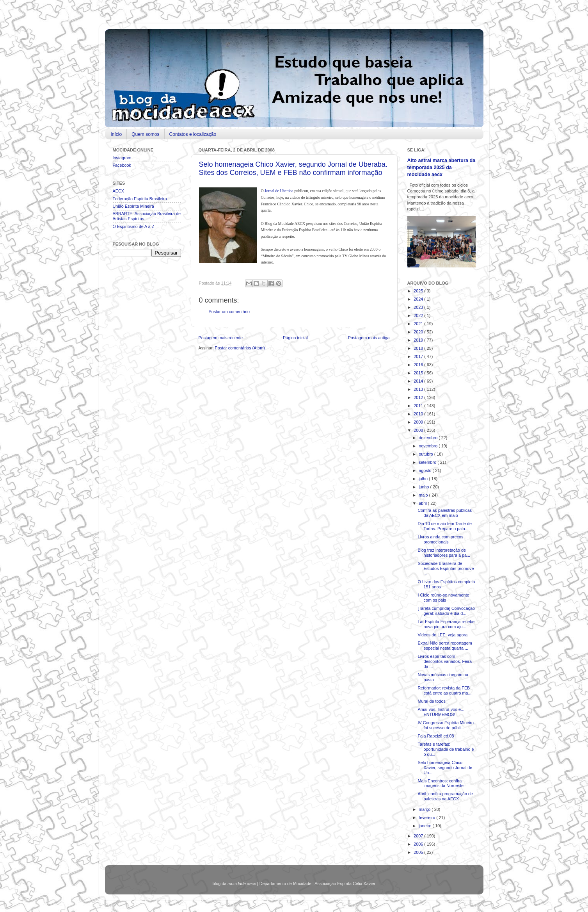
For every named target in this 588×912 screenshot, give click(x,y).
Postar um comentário (229, 312)
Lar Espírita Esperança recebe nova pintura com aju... (446, 624)
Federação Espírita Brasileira (140, 199)
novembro (429, 446)
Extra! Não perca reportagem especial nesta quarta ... (445, 646)
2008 (419, 430)
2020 (419, 332)
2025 (419, 291)
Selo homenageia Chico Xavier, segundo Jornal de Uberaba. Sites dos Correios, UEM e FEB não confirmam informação (293, 168)
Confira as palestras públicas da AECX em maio (445, 513)
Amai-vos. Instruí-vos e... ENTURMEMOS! (441, 712)
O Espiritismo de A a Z (134, 226)
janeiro (425, 826)
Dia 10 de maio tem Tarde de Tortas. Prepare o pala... (444, 526)
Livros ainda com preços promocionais (440, 539)
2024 (419, 299)
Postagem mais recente (221, 338)
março (425, 809)
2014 (419, 381)
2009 (419, 422)
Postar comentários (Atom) (240, 348)
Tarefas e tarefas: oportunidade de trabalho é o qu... (446, 749)
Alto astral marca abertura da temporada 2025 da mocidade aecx (441, 167)
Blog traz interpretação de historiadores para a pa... (444, 553)
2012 (419, 397)
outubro (426, 454)
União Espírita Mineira (133, 206)
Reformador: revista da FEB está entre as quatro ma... (444, 690)
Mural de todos (431, 701)
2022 (419, 315)
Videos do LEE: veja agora (442, 635)
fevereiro (427, 818)
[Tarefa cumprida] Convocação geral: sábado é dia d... (446, 611)
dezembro (429, 438)
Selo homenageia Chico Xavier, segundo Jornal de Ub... (445, 768)
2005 (419, 852)
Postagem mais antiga (369, 338)
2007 (419, 836)
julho (424, 479)
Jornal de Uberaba (279, 191)
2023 (419, 307)
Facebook (122, 165)
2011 (419, 406)
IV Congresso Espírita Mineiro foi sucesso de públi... (445, 725)
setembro (428, 462)
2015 (419, 373)
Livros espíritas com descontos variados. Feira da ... (445, 661)
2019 (419, 340)
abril (423, 503)
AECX (118, 191)
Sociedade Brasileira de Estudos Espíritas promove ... (446, 568)
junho (424, 487)
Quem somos (145, 134)
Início (116, 134)
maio (424, 495)
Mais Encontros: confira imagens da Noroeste (441, 783)
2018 (419, 348)
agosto (425, 470)
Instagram (122, 158)
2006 (419, 844)
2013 (419, 389)
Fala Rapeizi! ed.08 (436, 736)
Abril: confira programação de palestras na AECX (445, 796)
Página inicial (295, 338)
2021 (419, 324)
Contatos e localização (193, 134)
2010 (419, 414)
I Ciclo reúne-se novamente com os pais (443, 598)
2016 (419, 365)
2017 (419, 356)
